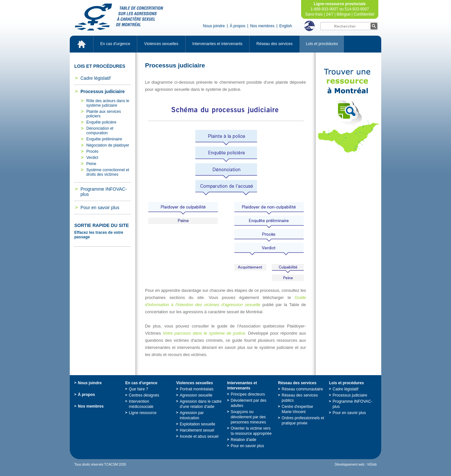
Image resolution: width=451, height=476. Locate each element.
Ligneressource (143, 413)
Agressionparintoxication (192, 415)
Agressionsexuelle (196, 395)
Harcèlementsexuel (197, 430)
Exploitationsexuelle (197, 424)
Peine (91, 164)
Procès (92, 151)
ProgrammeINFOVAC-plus (104, 192)
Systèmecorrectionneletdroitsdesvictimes (108, 172)
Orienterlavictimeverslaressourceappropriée (251, 431)
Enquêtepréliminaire (104, 139)
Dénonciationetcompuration (100, 131)
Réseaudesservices (274, 44)
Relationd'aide (244, 440)
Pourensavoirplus (100, 208)
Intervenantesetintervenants (218, 44)
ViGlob (372, 464)
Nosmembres (262, 26)
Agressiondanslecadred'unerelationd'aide (201, 404)
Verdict (92, 158)
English (286, 26)
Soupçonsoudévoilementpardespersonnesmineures (248, 417)
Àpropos (238, 26)
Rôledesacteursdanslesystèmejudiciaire (108, 103)
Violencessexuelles (161, 44)
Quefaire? (138, 389)
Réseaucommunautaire (302, 389)
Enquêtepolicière (101, 122)
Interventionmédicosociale (141, 404)
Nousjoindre (214, 26)
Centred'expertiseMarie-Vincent (297, 409)
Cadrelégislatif (96, 78)
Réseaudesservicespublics (300, 398)
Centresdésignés (144, 395)
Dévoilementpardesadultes (249, 403)
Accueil (81, 44)
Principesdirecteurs (248, 394)
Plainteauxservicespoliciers (104, 114)
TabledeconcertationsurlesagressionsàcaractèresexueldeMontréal (119, 17)
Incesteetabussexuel (199, 436)
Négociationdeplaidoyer (108, 145)
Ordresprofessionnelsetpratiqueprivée (303, 421)
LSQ (310, 26)
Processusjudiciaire (103, 91)
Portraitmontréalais (197, 389)
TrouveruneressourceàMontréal (348, 111)
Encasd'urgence (115, 44)
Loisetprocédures (322, 44)
